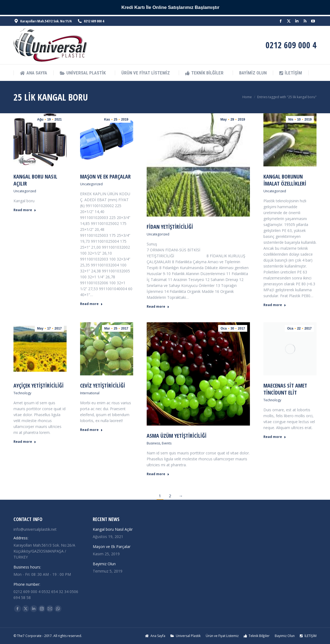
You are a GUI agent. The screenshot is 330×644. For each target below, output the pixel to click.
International (90, 393)
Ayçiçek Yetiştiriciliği (39, 386)
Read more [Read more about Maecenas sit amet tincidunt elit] (275, 437)
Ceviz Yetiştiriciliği (103, 386)
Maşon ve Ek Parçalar (105, 177)
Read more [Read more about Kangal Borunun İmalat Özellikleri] (275, 305)
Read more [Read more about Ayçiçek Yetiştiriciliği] (25, 442)
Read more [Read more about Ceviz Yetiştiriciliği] (91, 430)
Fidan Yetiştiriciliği (170, 227)
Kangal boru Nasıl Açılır (35, 180)
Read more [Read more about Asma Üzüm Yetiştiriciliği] (158, 474)
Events (167, 443)
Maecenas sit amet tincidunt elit (285, 389)
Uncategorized (25, 191)
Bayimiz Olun (104, 564)
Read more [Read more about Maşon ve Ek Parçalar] (91, 304)
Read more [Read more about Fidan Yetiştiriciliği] (158, 307)
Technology (22, 393)
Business (153, 443)
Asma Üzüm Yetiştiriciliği (177, 436)
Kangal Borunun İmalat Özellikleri (285, 180)
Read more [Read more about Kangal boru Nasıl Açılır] (25, 210)
